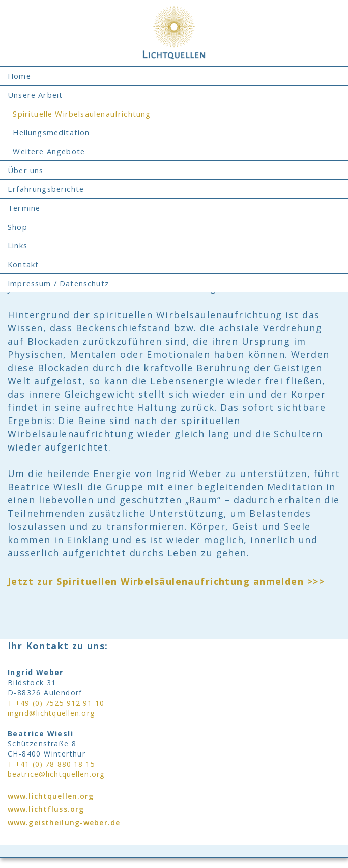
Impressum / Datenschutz (58, 283)
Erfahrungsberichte (46, 189)
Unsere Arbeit (35, 95)
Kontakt (23, 264)
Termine (24, 208)
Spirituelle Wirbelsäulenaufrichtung (79, 114)
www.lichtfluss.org (46, 809)
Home (19, 76)
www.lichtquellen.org (51, 796)
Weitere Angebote (46, 151)
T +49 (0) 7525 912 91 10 (56, 703)
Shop (18, 227)
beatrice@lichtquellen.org (56, 774)
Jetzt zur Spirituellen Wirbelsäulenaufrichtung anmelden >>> (166, 581)
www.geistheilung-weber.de (64, 822)
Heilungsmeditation (49, 132)
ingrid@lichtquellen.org (51, 713)
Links (18, 245)
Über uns (25, 170)
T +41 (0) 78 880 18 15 (51, 764)
